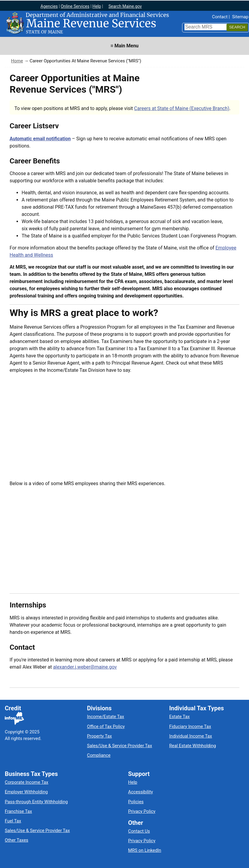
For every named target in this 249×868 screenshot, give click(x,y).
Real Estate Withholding (193, 746)
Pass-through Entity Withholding (36, 802)
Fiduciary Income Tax (190, 726)
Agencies (49, 6)
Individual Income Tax (191, 736)
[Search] (237, 27)
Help (97, 6)
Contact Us (139, 831)
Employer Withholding (26, 792)
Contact (220, 17)
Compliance (99, 755)
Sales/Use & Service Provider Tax (120, 746)
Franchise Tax (18, 811)
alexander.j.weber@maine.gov (85, 667)
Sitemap (240, 17)
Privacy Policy (142, 811)
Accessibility (141, 792)
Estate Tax (179, 717)
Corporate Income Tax (27, 782)
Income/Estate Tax (106, 717)
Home (17, 61)
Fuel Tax (13, 821)
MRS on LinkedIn (145, 850)
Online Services (75, 6)
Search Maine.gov (125, 6)
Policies (136, 802)
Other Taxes (16, 840)
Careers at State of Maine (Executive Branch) (182, 108)
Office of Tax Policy (106, 726)
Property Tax (99, 736)
